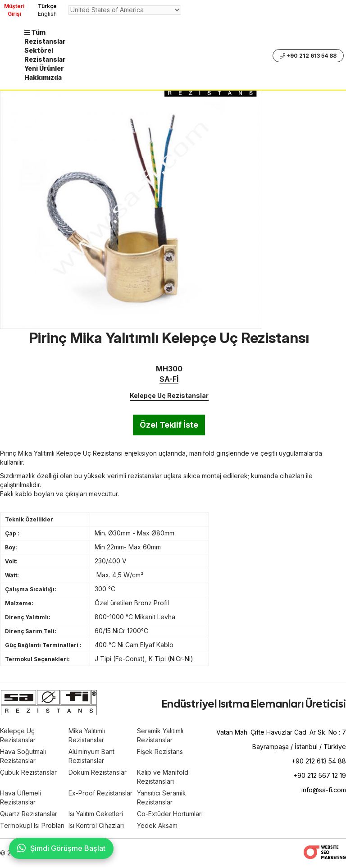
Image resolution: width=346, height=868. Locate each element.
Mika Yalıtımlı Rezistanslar (87, 735)
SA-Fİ (169, 379)
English (47, 14)
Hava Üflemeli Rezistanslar (20, 797)
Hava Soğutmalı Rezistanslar (23, 756)
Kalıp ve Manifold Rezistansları (163, 777)
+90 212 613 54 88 (308, 56)
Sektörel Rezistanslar (45, 55)
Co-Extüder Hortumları (170, 814)
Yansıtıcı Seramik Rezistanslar (162, 797)
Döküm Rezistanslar (98, 772)
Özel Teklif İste (169, 425)
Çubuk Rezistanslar (28, 772)
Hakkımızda (43, 77)
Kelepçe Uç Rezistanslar (169, 395)
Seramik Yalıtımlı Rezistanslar (160, 735)
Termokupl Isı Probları (32, 825)
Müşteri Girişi (14, 10)
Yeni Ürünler (44, 68)
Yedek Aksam (157, 825)
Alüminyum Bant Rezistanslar (91, 756)
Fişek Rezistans (160, 752)
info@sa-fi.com (324, 790)
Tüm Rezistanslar (45, 37)
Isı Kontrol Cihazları (96, 825)
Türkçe (47, 6)
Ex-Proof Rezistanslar (100, 793)
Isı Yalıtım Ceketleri (96, 814)
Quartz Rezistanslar (29, 814)
